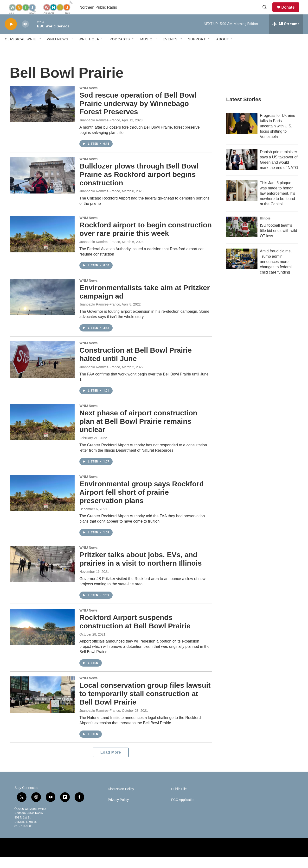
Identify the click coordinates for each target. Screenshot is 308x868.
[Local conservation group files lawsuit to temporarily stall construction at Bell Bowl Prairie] (42, 705)
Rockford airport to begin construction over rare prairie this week (146, 240)
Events (170, 50)
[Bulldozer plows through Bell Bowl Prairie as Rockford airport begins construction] (42, 186)
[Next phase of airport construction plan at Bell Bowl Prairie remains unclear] (42, 433)
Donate (291, 13)
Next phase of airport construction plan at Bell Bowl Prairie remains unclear (138, 432)
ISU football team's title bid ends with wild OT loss (279, 241)
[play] (11, 35)
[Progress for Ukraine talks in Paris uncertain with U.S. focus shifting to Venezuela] (242, 134)
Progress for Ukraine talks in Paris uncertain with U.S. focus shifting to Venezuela (278, 137)
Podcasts (120, 50)
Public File (179, 800)
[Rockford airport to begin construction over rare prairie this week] (42, 245)
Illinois (265, 229)
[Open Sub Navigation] (40, 50)
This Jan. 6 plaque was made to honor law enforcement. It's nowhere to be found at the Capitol (277, 204)
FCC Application (183, 811)
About (223, 50)
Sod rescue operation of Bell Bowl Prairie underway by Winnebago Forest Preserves (138, 114)
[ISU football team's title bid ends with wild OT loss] (242, 238)
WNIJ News (58, 50)
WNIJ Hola (89, 50)
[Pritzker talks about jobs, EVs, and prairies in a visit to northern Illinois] (42, 575)
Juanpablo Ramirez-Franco (100, 131)
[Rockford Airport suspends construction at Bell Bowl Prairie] (42, 637)
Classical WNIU (21, 50)
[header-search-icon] (267, 13)
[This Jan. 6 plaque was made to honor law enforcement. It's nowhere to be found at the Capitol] (242, 201)
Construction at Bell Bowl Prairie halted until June (136, 365)
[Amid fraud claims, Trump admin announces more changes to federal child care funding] (242, 270)
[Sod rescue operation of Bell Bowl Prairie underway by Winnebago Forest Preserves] (42, 115)
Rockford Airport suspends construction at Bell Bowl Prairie (135, 632)
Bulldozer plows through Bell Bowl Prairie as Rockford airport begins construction (139, 185)
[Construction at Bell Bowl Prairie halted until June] (42, 370)
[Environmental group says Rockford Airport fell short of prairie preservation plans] (42, 504)
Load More (111, 763)
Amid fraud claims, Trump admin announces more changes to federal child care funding (276, 272)
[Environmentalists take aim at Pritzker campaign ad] (42, 308)
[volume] (25, 35)
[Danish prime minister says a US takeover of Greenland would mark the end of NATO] (242, 170)
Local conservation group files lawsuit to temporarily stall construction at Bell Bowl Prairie (145, 704)
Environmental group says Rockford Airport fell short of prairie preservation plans (142, 503)
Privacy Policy (118, 811)
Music (146, 50)
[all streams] (286, 35)
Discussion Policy (121, 800)
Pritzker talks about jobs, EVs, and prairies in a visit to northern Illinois (141, 570)
